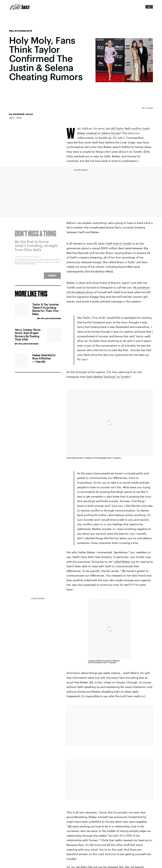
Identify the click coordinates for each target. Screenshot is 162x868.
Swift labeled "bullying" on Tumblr (108, 377)
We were (74, 826)
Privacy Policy (31, 265)
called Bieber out (124, 562)
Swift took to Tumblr (119, 243)
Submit (52, 277)
